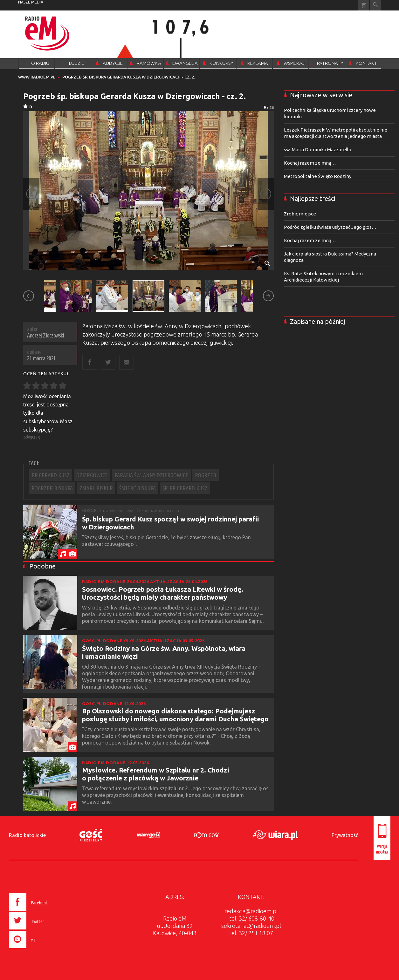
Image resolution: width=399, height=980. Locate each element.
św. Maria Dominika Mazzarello (318, 150)
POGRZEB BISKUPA (52, 488)
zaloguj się (32, 437)
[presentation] (41, 949)
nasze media (31, 2)
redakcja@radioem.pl (251, 911)
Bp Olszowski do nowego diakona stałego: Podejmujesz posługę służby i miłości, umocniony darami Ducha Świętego (175, 715)
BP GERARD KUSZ (51, 475)
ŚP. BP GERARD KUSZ (185, 488)
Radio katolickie (27, 835)
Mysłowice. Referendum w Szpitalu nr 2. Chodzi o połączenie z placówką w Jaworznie (155, 774)
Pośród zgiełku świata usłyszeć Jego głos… (330, 227)
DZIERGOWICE (92, 475)
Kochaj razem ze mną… (310, 163)
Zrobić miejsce (300, 214)
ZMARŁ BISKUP (96, 488)
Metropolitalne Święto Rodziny (318, 176)
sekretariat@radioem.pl (251, 926)
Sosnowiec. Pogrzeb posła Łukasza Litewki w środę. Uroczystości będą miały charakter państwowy (163, 593)
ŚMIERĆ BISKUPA (138, 488)
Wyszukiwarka (375, 5)
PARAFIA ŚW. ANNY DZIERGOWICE (151, 475)
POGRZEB (206, 475)
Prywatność (345, 835)
